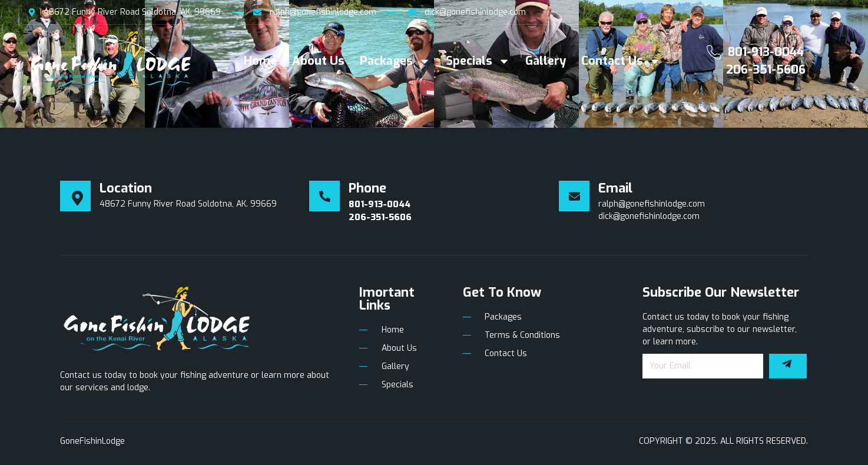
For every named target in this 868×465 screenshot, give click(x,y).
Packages (395, 61)
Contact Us (621, 61)
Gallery (546, 61)
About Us (318, 61)
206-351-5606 (766, 70)
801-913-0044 (766, 52)
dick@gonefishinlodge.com (649, 216)
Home (260, 61)
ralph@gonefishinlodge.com (652, 204)
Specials (478, 61)
